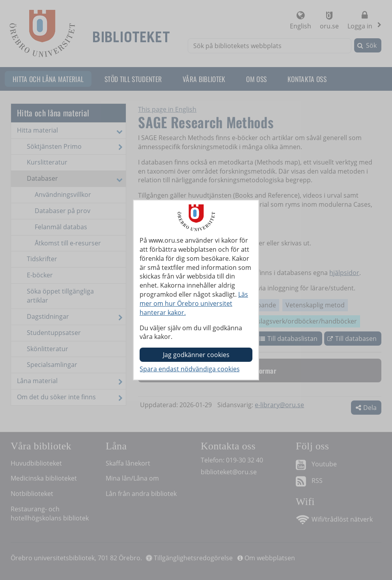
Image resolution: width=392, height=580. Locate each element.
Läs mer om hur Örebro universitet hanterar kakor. (194, 303)
